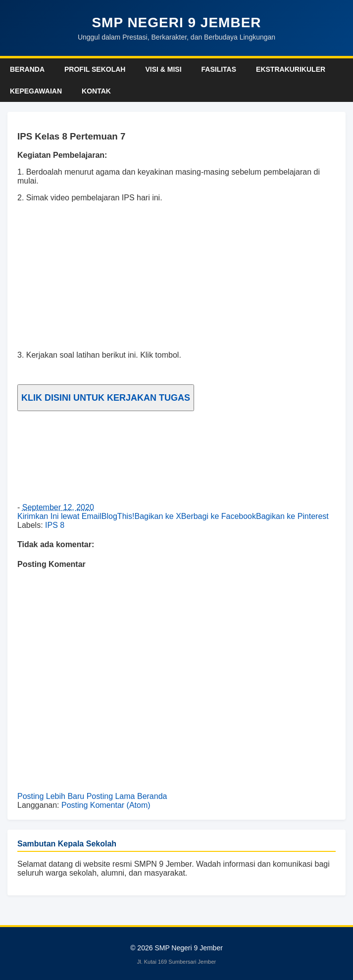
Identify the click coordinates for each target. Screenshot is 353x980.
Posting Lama (111, 796)
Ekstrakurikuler (291, 69)
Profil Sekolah (95, 69)
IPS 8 (55, 525)
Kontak (96, 91)
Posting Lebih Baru (51, 796)
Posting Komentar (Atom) (106, 805)
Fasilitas (219, 69)
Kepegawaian (36, 91)
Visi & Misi (163, 69)
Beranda (27, 69)
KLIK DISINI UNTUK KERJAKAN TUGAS (106, 398)
